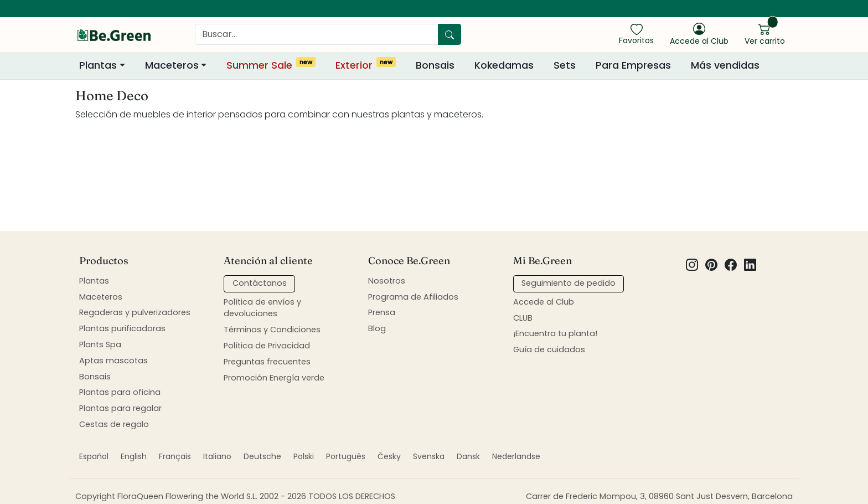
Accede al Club (544, 302)
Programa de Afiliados (413, 297)
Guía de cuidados (549, 349)
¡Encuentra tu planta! (555, 333)
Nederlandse (516, 456)
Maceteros (101, 297)
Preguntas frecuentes (267, 362)
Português (346, 456)
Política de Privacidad (267, 346)
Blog (377, 328)
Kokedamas (504, 65)
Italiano (217, 456)
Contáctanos (260, 283)
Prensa (382, 312)
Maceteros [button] (172, 65)
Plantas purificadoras (122, 328)
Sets (565, 65)
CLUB (523, 318)
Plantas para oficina (120, 392)
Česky (389, 456)
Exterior (366, 65)
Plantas (94, 281)
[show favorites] (636, 34)
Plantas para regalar (120, 408)
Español (94, 456)
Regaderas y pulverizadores (135, 312)
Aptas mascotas (113, 361)
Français (175, 456)
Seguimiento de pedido (569, 283)
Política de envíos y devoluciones (262, 308)
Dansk (468, 456)
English (134, 456)
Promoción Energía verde (274, 378)
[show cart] (765, 34)
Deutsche (262, 456)
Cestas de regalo (114, 424)
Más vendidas (725, 65)
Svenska (429, 456)
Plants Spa (100, 344)
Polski (304, 456)
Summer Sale (271, 65)
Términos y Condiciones (272, 330)
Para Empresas (633, 65)
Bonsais (435, 65)
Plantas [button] (98, 65)
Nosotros (387, 281)
